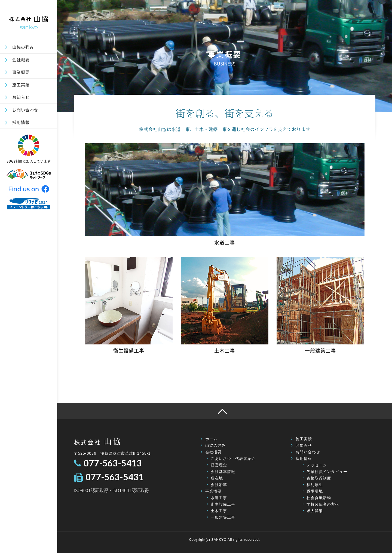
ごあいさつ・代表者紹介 (233, 459)
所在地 (217, 478)
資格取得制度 (319, 478)
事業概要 (21, 72)
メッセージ (317, 465)
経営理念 (219, 465)
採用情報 (21, 122)
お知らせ (21, 97)
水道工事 (219, 498)
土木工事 (219, 511)
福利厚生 (315, 485)
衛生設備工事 (223, 504)
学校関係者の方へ (323, 504)
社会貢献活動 (319, 498)
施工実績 (21, 85)
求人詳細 (315, 511)
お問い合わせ (25, 110)
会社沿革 (219, 485)
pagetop (225, 411)
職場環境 (315, 491)
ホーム (211, 439)
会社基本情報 (223, 472)
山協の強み (23, 47)
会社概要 (21, 60)
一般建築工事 (223, 517)
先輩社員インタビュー (327, 472)
